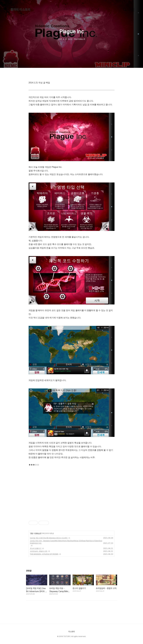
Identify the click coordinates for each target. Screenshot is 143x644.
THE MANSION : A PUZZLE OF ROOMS (44, 554)
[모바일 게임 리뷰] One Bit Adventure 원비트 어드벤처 (49, 538)
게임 (32, 533)
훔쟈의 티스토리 (20, 10)
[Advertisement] (72, 491)
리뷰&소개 (38, 533)
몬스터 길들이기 (36, 548)
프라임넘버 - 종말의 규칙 (39, 551)
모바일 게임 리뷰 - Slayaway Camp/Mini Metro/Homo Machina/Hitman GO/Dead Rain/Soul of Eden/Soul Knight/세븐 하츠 (66, 542)
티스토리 (72, 632)
